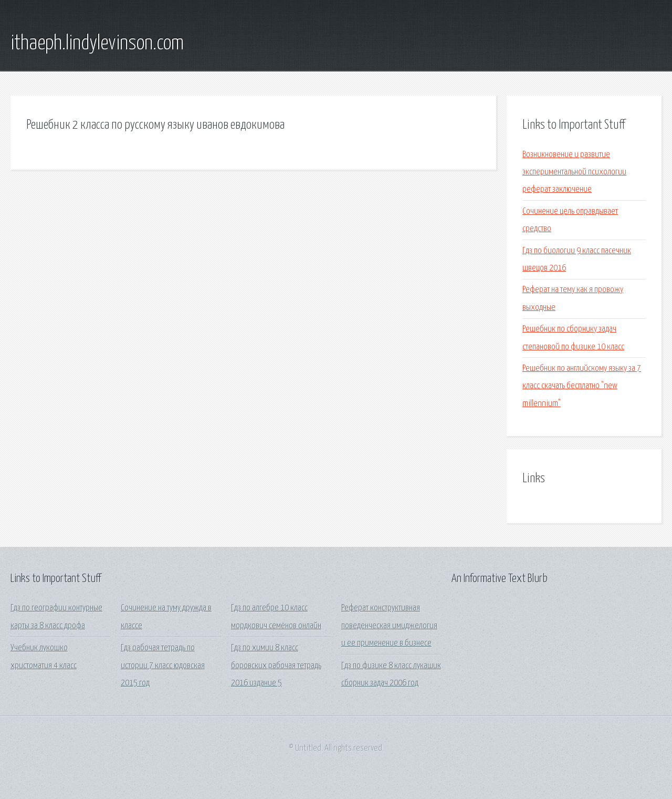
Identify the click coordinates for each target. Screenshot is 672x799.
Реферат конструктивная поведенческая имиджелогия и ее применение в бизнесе (389, 626)
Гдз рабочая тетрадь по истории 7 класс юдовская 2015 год (163, 666)
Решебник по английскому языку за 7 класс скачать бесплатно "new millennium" (582, 386)
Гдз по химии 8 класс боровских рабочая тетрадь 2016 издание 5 (276, 666)
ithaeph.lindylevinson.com (97, 44)
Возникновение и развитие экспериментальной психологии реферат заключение (574, 172)
